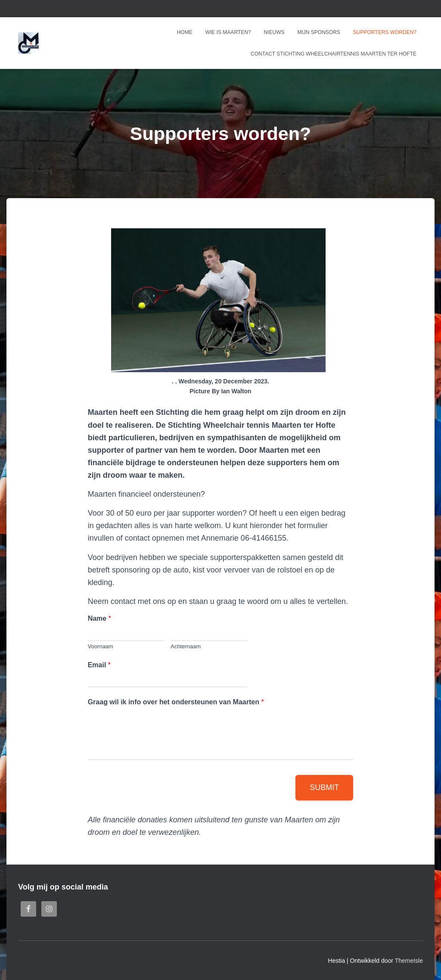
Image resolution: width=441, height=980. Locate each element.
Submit (324, 787)
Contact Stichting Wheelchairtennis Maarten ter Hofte (334, 54)
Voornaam (101, 646)
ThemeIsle (409, 961)
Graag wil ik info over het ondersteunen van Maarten (176, 702)
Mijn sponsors (319, 32)
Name (99, 618)
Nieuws (274, 32)
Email (99, 665)
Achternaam (186, 646)
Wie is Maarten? (228, 32)
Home (185, 32)
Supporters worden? (385, 32)
